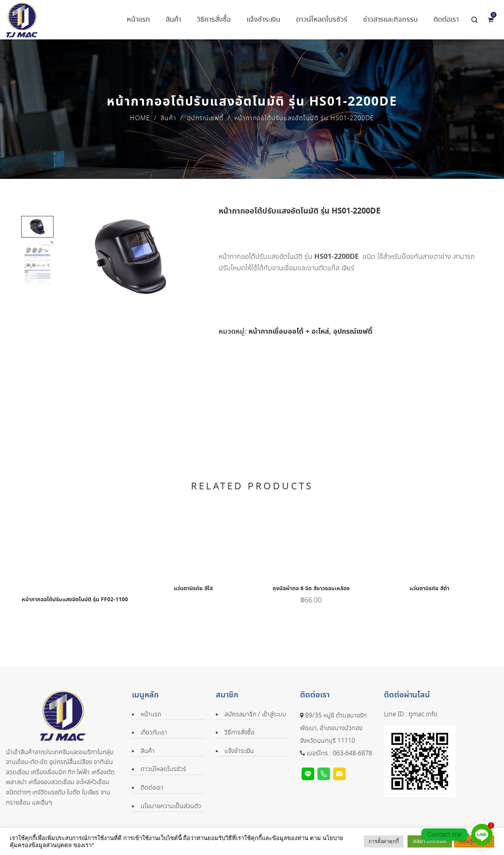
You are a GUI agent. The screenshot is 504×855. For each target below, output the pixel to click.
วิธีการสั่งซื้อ (239, 733)
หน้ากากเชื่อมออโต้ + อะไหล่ (289, 332)
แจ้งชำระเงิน (239, 751)
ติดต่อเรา (152, 788)
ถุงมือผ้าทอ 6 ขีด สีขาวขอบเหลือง (311, 589)
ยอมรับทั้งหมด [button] (430, 841)
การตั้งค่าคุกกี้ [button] (384, 841)
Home (140, 118)
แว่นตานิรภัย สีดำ (429, 589)
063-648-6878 (352, 754)
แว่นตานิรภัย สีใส (193, 589)
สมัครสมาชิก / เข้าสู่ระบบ (255, 715)
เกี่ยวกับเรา (154, 733)
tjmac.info (423, 715)
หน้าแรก (151, 715)
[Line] (482, 835)
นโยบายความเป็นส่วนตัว (171, 806)
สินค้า (169, 118)
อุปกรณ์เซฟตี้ (205, 118)
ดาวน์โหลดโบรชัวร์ (163, 769)
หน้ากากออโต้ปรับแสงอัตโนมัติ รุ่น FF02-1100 (75, 600)
